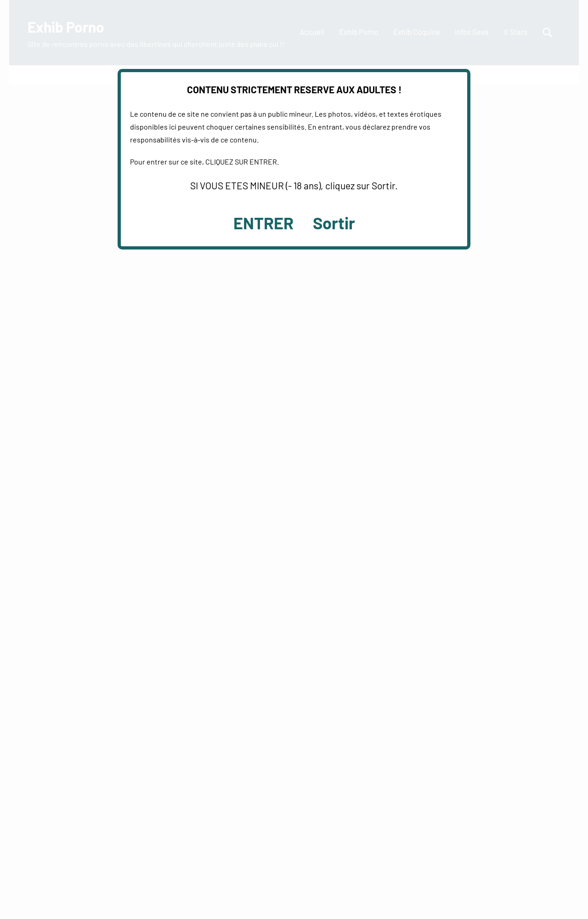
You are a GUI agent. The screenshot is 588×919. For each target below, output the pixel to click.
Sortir (334, 223)
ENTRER (263, 223)
